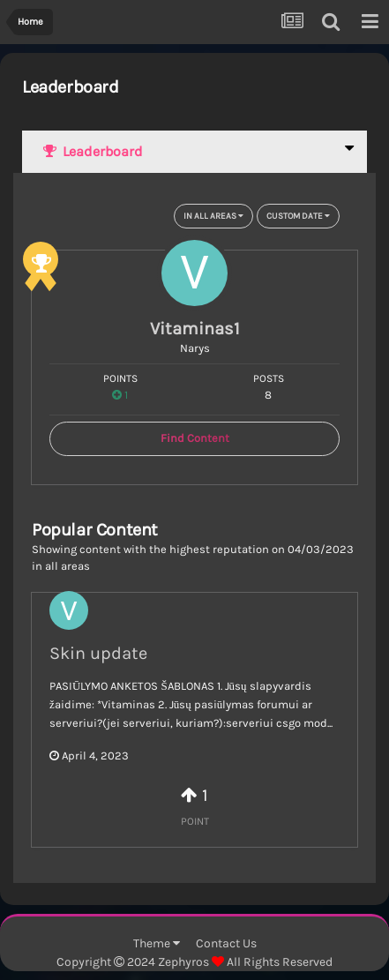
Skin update (98, 653)
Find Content (195, 438)
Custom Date (298, 216)
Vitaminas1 (195, 329)
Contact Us (226, 943)
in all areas (213, 216)
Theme (157, 943)
